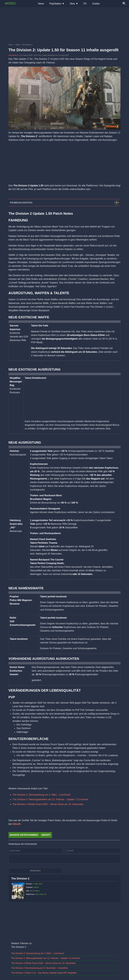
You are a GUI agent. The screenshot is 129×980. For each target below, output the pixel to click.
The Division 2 (20, 878)
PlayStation (55, 4)
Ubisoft (16, 824)
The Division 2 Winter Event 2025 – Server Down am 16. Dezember (48, 804)
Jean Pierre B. (14, 55)
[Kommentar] (64, 859)
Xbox (72, 4)
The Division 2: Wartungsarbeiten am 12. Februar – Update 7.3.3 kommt (50, 799)
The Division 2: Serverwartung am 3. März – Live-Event (41, 795)
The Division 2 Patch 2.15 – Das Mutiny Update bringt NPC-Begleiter (44, 973)
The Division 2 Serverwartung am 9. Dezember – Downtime (40, 968)
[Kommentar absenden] (35, 871)
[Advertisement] (64, 14)
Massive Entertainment (24, 835)
